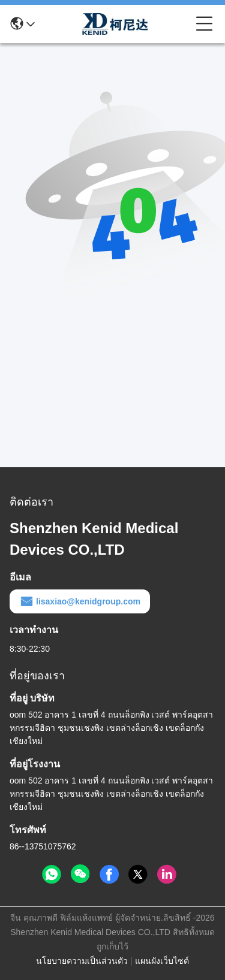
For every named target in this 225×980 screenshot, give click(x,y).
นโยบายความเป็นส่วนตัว (82, 961)
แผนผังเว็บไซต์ (162, 961)
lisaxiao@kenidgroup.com (80, 601)
